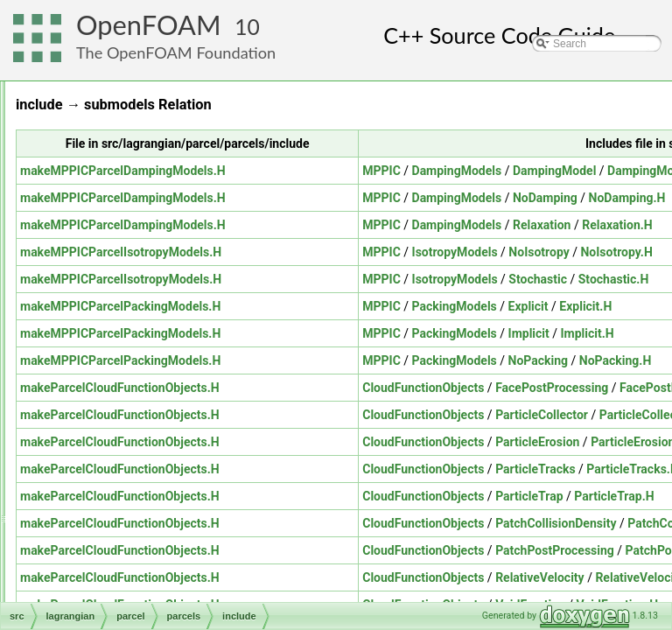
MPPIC (600, 171)
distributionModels (128, 139)
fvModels (121, 235)
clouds (115, 216)
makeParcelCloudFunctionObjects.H (339, 388)
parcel (100, 197)
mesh (84, 486)
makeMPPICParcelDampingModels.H (342, 171)
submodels (125, 428)
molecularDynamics (132, 178)
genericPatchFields (116, 81)
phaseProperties (138, 409)
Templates (138, 370)
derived (131, 332)
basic (98, 120)
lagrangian (96, 101)
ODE (83, 563)
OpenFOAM (149, 25)
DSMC (101, 158)
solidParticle (114, 466)
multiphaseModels (114, 543)
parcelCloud (128, 274)
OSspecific (97, 601)
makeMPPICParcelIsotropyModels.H (339, 252)
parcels (117, 312)
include (130, 351)
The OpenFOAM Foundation (176, 52)
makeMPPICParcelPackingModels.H (339, 306)
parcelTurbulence (126, 447)
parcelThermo (132, 389)
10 (247, 27)
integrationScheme (143, 255)
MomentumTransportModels (137, 524)
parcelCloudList (136, 293)
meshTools (97, 505)
